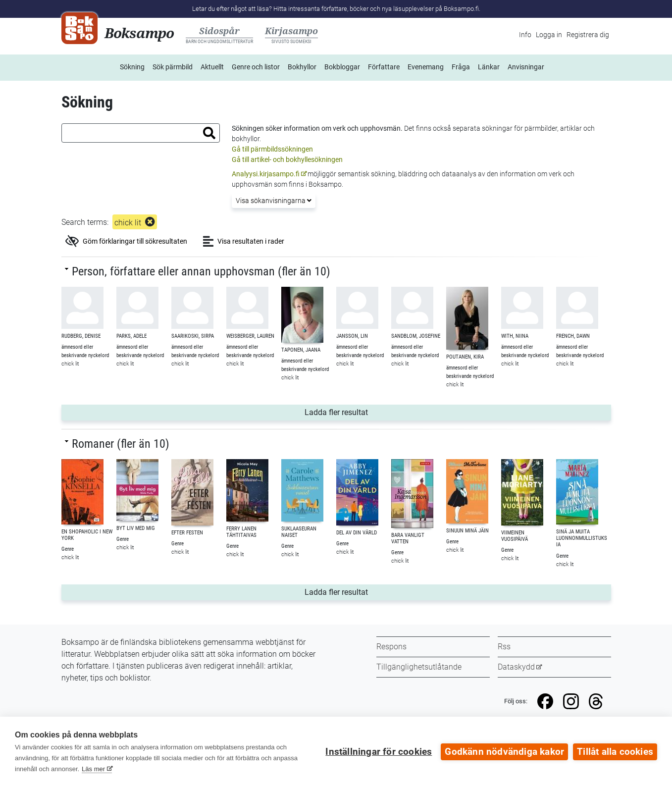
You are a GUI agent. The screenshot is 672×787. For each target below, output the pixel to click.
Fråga (461, 67)
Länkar (489, 67)
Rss (504, 647)
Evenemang (426, 67)
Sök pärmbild (173, 67)
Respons (391, 647)
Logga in (549, 35)
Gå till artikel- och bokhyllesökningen (287, 159)
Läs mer (93, 769)
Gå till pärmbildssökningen (272, 149)
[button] (209, 133)
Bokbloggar (342, 67)
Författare (384, 67)
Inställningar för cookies (379, 752)
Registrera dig (588, 35)
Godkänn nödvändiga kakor (504, 752)
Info (525, 35)
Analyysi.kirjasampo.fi (266, 174)
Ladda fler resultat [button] (414, 412)
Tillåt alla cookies (615, 752)
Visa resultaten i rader (244, 241)
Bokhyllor (302, 67)
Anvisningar (526, 67)
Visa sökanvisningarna (274, 201)
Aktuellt (212, 67)
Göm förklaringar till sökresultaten (126, 241)
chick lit (128, 223)
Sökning (132, 67)
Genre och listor (256, 67)
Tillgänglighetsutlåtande (419, 667)
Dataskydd (516, 667)
